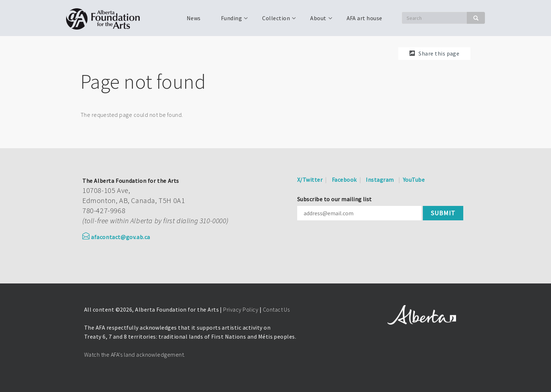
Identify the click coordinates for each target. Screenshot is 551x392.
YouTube (414, 180)
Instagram (380, 180)
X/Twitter (310, 180)
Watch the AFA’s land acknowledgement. (135, 354)
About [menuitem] (317, 21)
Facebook (344, 180)
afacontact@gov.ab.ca (116, 237)
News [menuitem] (194, 18)
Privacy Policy (241, 309)
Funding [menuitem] (231, 21)
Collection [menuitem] (275, 21)
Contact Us (276, 309)
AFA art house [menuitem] (365, 18)
